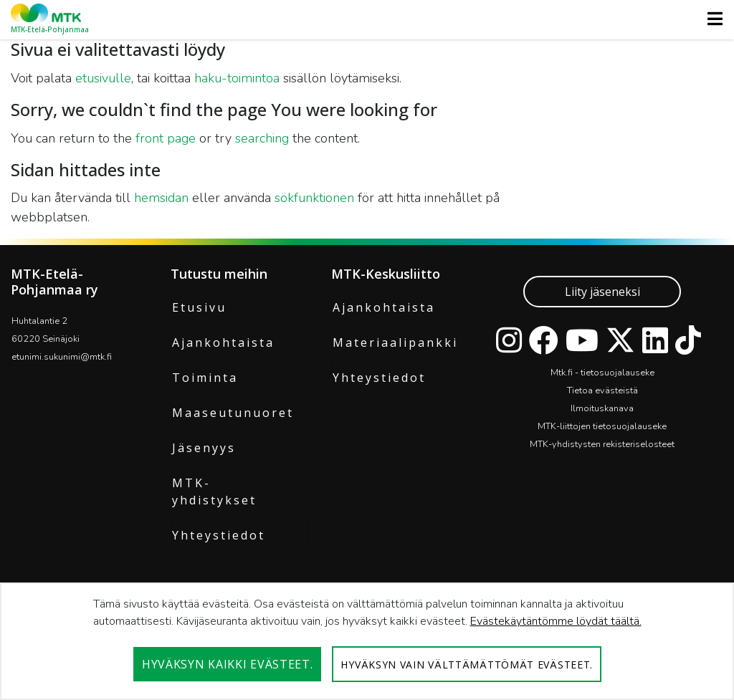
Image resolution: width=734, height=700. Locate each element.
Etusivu (199, 307)
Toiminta (205, 378)
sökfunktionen (314, 198)
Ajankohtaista (223, 342)
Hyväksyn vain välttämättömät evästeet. (467, 665)
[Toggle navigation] (711, 19)
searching (262, 138)
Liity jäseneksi (602, 292)
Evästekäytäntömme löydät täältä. (556, 621)
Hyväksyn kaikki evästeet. (228, 664)
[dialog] (367, 641)
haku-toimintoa (237, 78)
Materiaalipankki (395, 342)
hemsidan (161, 198)
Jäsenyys (204, 448)
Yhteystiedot (219, 535)
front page (166, 138)
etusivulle (103, 78)
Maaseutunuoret (233, 413)
